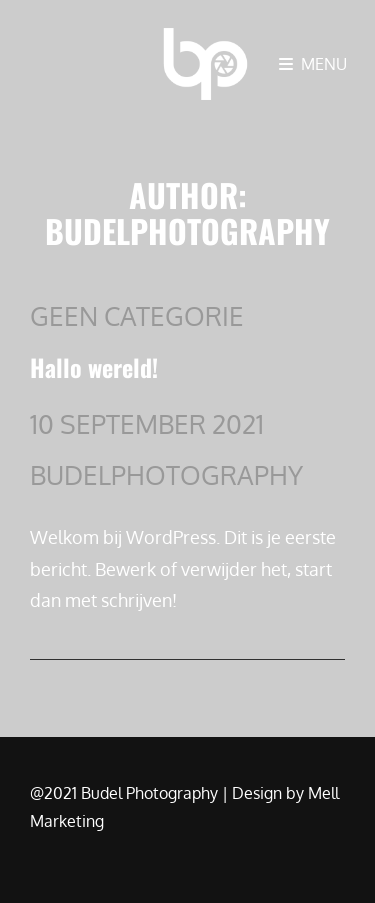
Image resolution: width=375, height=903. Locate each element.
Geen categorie (137, 316)
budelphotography (166, 475)
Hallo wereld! (94, 367)
